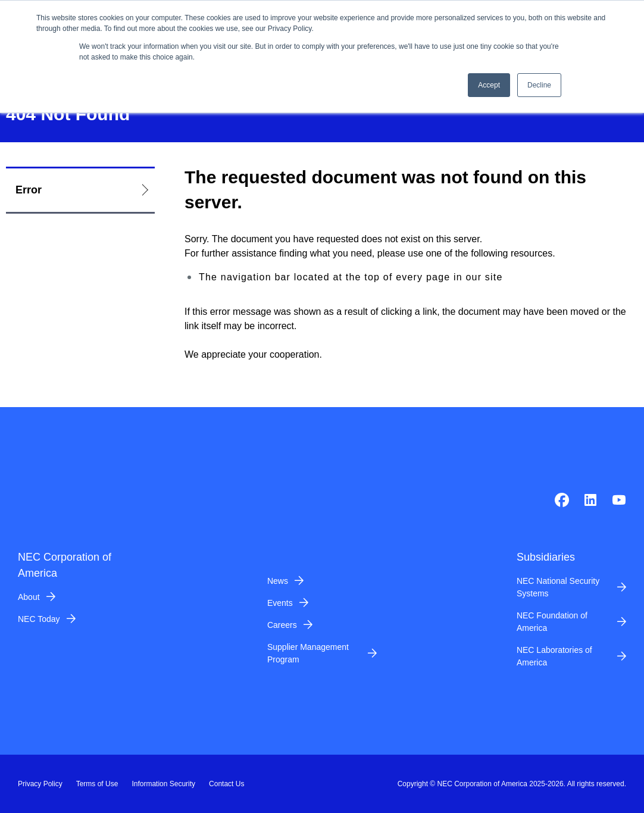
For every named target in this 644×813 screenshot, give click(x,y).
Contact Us (226, 784)
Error (29, 190)
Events (280, 603)
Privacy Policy (40, 784)
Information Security (163, 784)
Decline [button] (539, 85)
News (278, 581)
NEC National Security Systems (558, 587)
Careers (282, 625)
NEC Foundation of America (552, 622)
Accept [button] (489, 85)
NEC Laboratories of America (554, 656)
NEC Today (39, 619)
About (29, 597)
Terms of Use (97, 784)
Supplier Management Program (308, 653)
